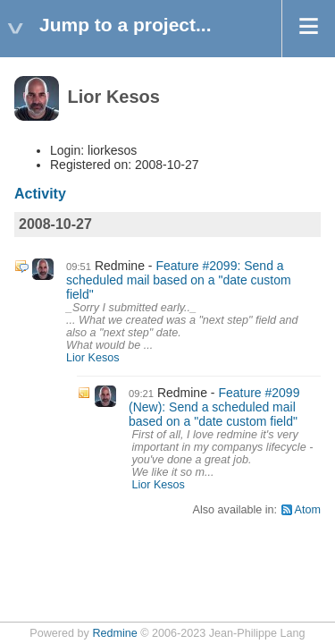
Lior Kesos (93, 358)
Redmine (114, 633)
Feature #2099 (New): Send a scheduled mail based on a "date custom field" (214, 407)
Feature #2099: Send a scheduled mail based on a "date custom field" (179, 280)
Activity (40, 194)
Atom (308, 510)
